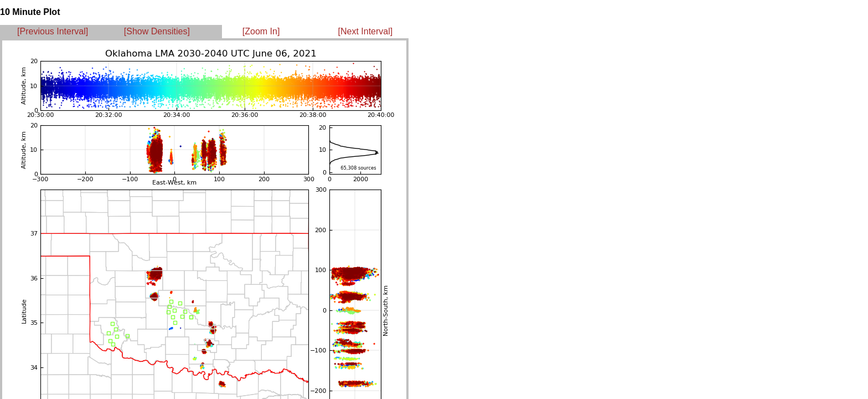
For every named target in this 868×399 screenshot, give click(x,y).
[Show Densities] (157, 31)
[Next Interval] (366, 31)
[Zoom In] (261, 31)
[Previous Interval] (53, 31)
